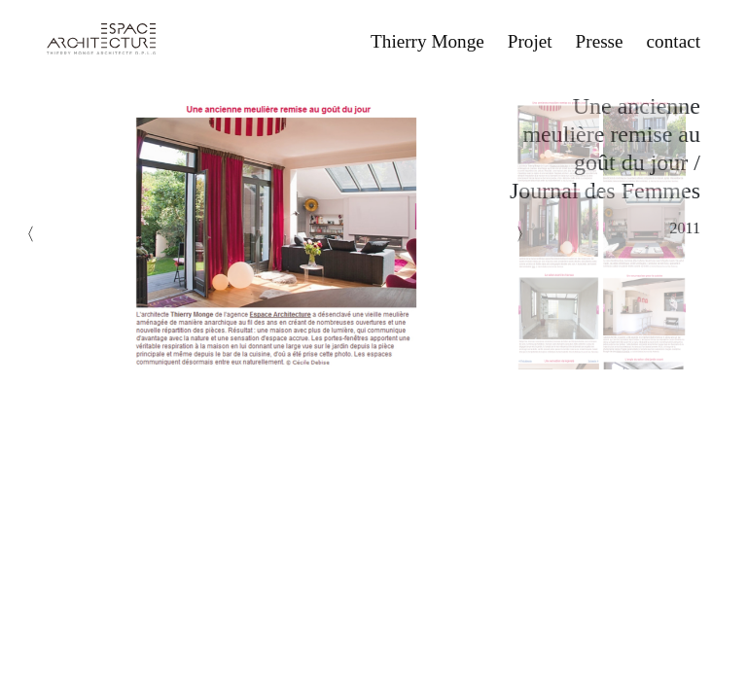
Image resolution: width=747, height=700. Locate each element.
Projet (530, 41)
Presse (600, 41)
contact (674, 41)
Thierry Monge (427, 41)
